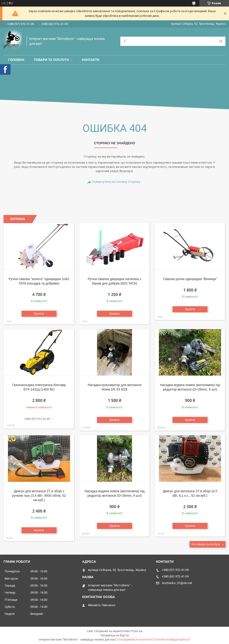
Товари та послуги (51, 60)
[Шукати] (221, 41)
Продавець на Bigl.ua (115, 635)
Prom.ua (137, 631)
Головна (16, 60)
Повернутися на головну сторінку (116, 182)
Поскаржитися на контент (135, 640)
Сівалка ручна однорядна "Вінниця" (190, 279)
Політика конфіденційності (172, 640)
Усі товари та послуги (206, 544)
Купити (39, 314)
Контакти (91, 60)
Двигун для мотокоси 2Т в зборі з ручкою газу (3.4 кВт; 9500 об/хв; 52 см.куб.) (39, 496)
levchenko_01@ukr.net (177, 583)
